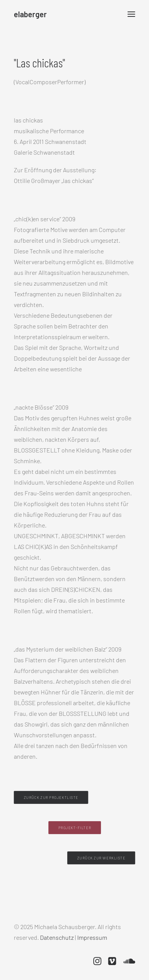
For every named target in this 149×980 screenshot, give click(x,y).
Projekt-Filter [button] (74, 828)
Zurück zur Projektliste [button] (51, 798)
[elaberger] (30, 14)
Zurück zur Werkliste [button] (101, 858)
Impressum (92, 937)
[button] (131, 14)
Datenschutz (57, 937)
